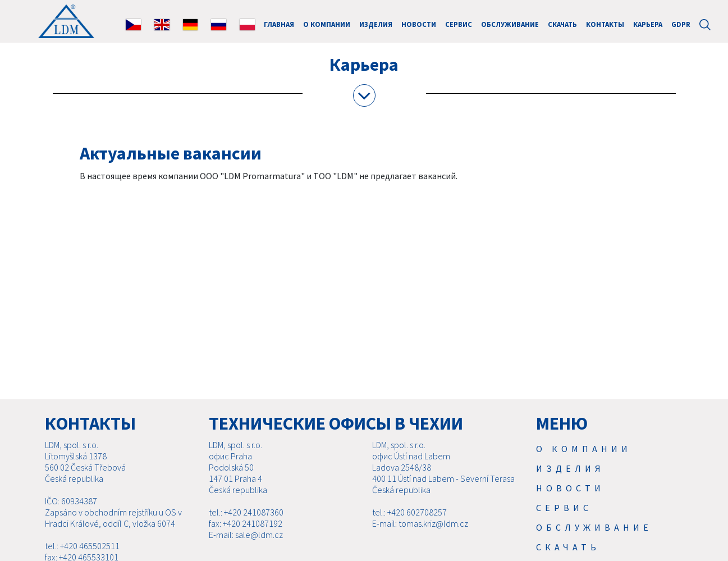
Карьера (648, 24)
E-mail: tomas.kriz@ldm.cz (420, 523)
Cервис (459, 24)
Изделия (376, 24)
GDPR (681, 24)
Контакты (605, 24)
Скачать (562, 24)
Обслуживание (510, 24)
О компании (327, 24)
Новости (419, 24)
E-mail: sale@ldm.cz (246, 535)
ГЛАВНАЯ (279, 24)
